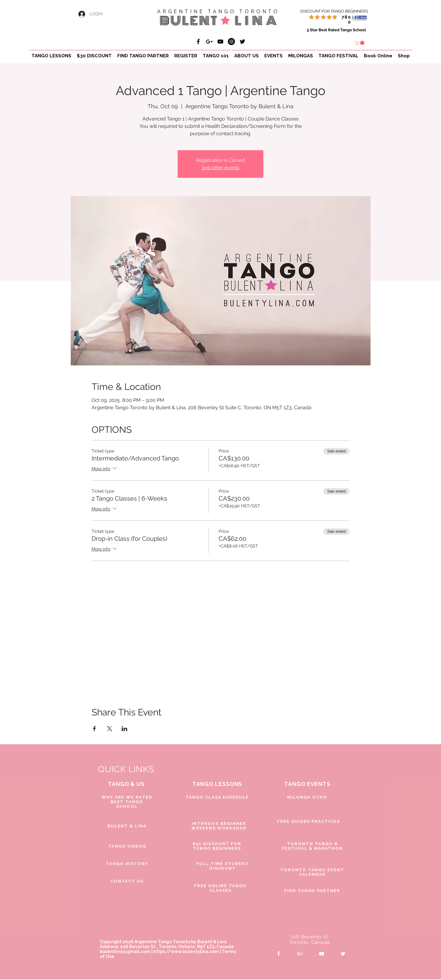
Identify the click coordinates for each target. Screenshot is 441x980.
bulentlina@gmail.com (125, 951)
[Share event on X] (109, 729)
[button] (360, 43)
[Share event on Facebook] (94, 729)
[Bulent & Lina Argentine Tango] (198, 42)
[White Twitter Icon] (343, 954)
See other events (221, 168)
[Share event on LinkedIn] (124, 729)
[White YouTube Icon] (322, 954)
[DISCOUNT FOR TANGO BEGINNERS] (327, 11)
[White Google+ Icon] (300, 954)
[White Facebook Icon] (279, 954)
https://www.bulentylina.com (186, 951)
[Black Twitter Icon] (242, 42)
